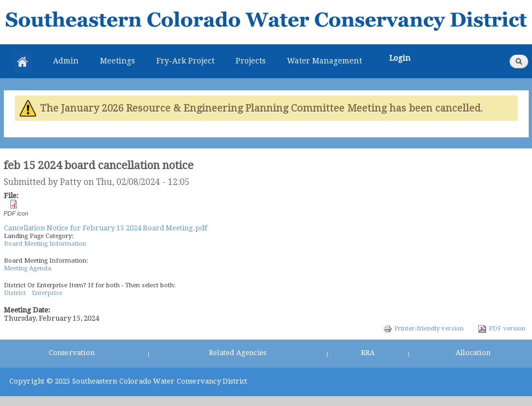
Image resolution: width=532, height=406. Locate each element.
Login (400, 58)
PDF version (502, 328)
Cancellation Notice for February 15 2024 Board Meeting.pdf (106, 228)
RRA (368, 353)
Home (22, 62)
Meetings (118, 61)
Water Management (325, 61)
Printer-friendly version (423, 328)
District (15, 293)
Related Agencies (238, 353)
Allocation (473, 353)
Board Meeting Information (45, 243)
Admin (66, 61)
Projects (251, 61)
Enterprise (47, 293)
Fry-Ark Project (185, 61)
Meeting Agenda (28, 268)
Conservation (72, 353)
